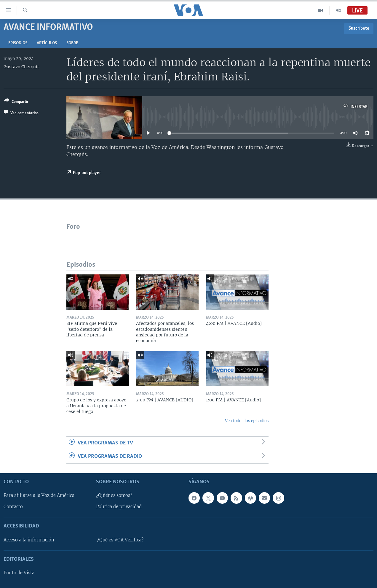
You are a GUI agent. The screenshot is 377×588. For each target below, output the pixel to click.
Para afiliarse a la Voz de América (39, 495)
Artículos (47, 43)
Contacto (13, 507)
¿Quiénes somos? (114, 495)
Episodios (18, 43)
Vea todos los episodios (247, 421)
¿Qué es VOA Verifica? (120, 540)
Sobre (72, 43)
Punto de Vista (19, 573)
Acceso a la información (29, 540)
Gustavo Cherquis (21, 67)
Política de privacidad (119, 507)
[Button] (16, 102)
